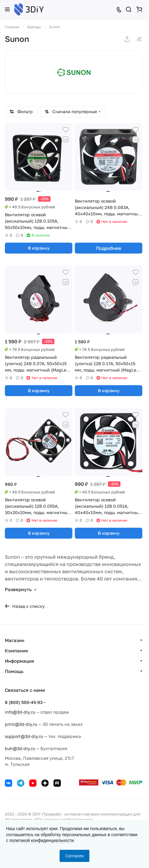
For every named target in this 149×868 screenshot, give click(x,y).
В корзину (39, 248)
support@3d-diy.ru (24, 736)
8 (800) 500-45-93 (24, 702)
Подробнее (109, 248)
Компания (16, 651)
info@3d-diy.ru (20, 712)
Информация (19, 661)
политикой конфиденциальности (42, 840)
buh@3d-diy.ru (20, 748)
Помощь (14, 671)
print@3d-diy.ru (21, 724)
